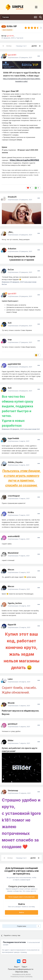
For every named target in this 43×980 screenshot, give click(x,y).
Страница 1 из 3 (21, 46)
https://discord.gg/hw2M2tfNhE (24, 160)
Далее (34, 46)
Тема (24, 967)
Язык (17, 967)
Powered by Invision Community (22, 977)
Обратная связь (22, 972)
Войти (22, 912)
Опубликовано (20, 57)
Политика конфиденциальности (21, 969)
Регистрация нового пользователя (21, 897)
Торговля (20, 38)
